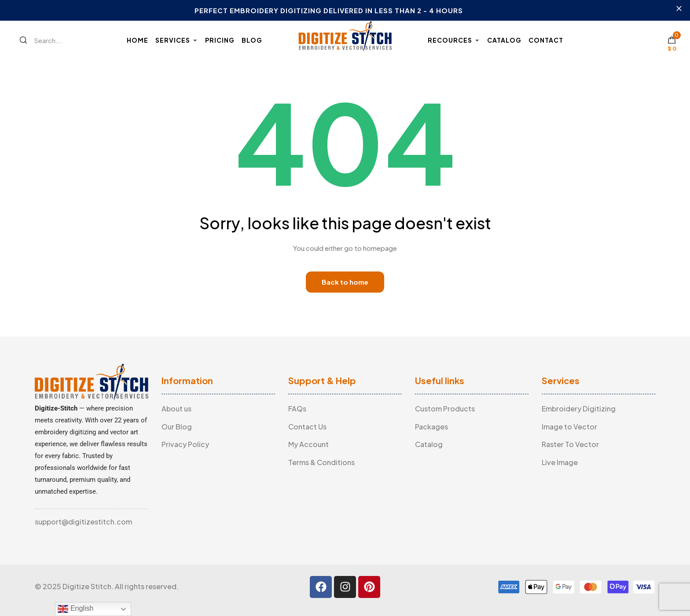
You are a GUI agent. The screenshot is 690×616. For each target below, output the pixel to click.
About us (176, 409)
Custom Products (445, 409)
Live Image (560, 462)
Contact (546, 40)
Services (177, 40)
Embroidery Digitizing (579, 409)
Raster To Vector (570, 444)
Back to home (345, 282)
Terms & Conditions (321, 462)
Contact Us (307, 427)
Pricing (220, 40)
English (75, 609)
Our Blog (177, 427)
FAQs (297, 409)
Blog (252, 40)
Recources (454, 40)
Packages (431, 427)
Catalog (504, 40)
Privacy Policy (185, 444)
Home (138, 40)
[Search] (23, 40)
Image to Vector (569, 427)
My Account (308, 444)
